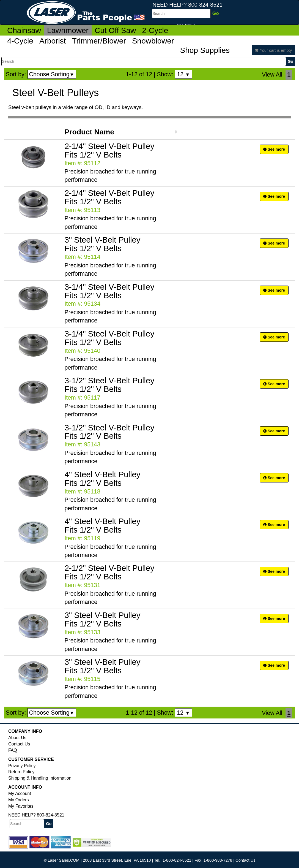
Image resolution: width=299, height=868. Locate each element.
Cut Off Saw (115, 30)
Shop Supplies (205, 50)
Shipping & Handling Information (40, 778)
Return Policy (21, 772)
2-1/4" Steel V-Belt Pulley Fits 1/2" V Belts (109, 150)
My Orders (19, 800)
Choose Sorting (52, 74)
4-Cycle (20, 41)
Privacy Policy (22, 766)
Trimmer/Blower (99, 41)
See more (274, 149)
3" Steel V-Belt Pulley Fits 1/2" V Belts (102, 244)
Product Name (89, 132)
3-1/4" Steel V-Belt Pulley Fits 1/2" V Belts (109, 291)
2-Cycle (155, 30)
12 (183, 74)
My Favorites (21, 806)
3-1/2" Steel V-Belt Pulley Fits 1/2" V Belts (109, 385)
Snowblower (153, 41)
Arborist (53, 41)
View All (272, 75)
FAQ (13, 750)
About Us (17, 738)
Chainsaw (24, 30)
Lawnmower (68, 30)
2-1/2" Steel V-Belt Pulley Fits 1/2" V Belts (109, 572)
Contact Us (19, 744)
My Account (20, 794)
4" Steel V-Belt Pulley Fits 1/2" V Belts (102, 479)
